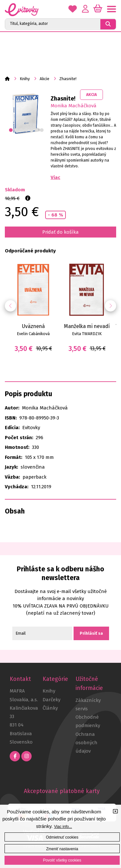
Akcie (45, 79)
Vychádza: (17, 487)
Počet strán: (19, 438)
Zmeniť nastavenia (62, 849)
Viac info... (63, 827)
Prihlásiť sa (91, 633)
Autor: (12, 408)
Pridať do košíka (60, 232)
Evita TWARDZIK (87, 334)
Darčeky (51, 700)
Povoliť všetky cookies (62, 860)
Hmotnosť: (17, 447)
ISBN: (11, 418)
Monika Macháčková (74, 106)
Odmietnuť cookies (62, 837)
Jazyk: (11, 467)
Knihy (25, 79)
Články (50, 708)
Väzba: (12, 477)
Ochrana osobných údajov (86, 743)
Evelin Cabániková (33, 334)
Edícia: (12, 428)
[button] (111, 306)
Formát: (14, 457)
